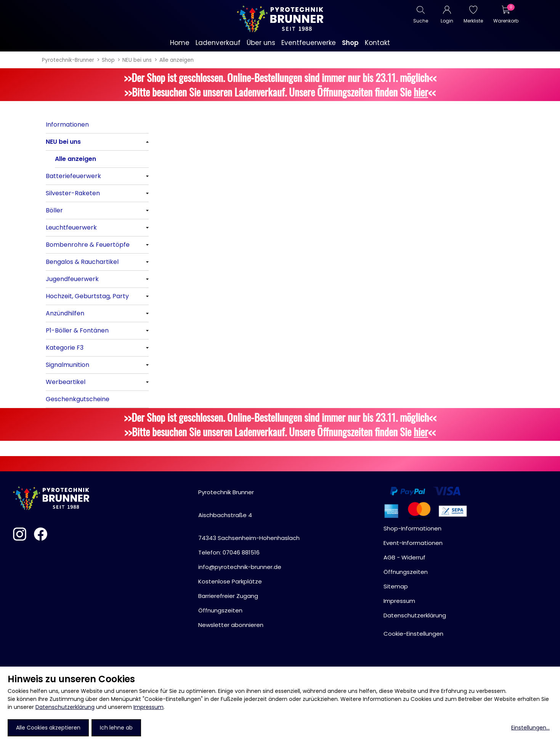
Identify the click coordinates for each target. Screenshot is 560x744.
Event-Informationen (413, 543)
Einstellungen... (530, 728)
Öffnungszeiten (220, 610)
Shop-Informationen (412, 528)
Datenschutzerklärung (65, 707)
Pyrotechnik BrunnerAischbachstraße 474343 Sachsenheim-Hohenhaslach (249, 515)
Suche (421, 21)
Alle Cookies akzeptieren (48, 728)
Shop (108, 60)
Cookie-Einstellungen (413, 634)
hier (421, 92)
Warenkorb (506, 21)
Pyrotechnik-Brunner (68, 60)
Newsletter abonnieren (231, 625)
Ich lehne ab (116, 728)
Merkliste (473, 21)
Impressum (148, 707)
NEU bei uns (137, 60)
